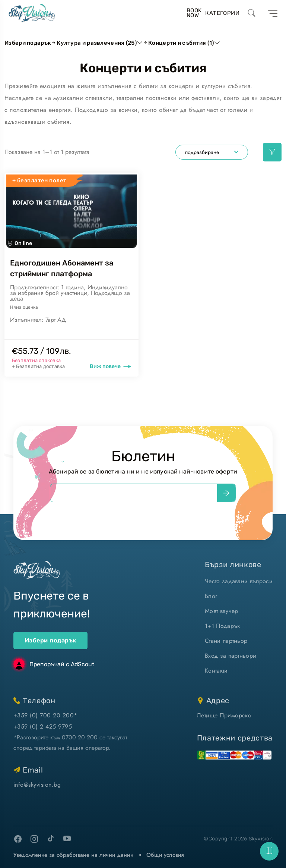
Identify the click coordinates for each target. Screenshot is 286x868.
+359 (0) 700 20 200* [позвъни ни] (45, 715)
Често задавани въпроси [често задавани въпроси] (239, 581)
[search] (252, 13)
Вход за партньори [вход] (231, 656)
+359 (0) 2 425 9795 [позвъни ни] (43, 727)
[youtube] (67, 839)
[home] (32, 13)
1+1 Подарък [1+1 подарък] (223, 626)
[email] (134, 493)
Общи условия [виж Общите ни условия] (165, 855)
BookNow (194, 13)
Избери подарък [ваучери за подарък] (50, 640)
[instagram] (34, 839)
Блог (211, 596)
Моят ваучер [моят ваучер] (222, 611)
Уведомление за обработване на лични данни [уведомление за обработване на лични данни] (73, 855)
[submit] (226, 493)
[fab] (269, 851)
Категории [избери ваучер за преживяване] (222, 13)
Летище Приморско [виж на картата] (224, 715)
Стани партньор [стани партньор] (226, 641)
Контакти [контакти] (216, 671)
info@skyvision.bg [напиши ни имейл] (37, 785)
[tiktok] (51, 838)
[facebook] (18, 839)
